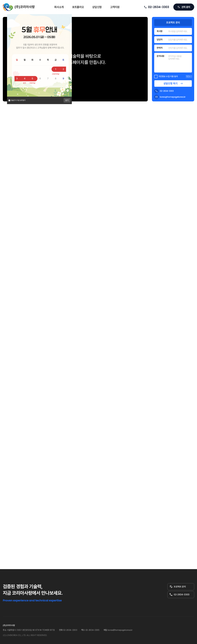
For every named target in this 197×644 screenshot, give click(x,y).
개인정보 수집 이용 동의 (166, 76)
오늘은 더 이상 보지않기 (18, 100)
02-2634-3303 (156, 7)
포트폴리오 (78, 7)
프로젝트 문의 (178, 587)
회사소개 (59, 7)
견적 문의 (184, 7)
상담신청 (97, 7)
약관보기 (189, 76)
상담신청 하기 (171, 83)
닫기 (67, 100)
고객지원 (115, 7)
